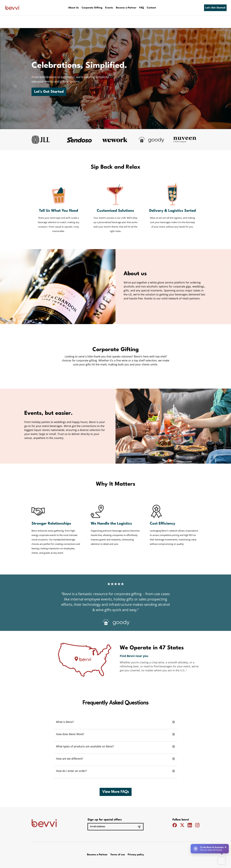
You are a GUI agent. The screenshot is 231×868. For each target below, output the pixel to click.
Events (109, 8)
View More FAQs (116, 792)
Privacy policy (136, 855)
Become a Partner (126, 8)
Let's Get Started (215, 8)
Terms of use (118, 855)
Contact (151, 8)
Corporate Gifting (92, 8)
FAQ (142, 8)
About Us (74, 8)
